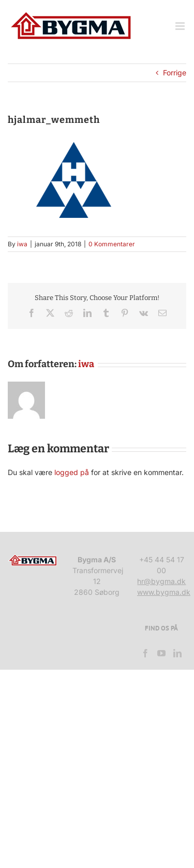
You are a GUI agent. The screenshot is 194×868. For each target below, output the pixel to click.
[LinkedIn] (177, 653)
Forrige (175, 73)
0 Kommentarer (112, 244)
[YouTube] (161, 653)
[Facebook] (145, 653)
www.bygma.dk (164, 592)
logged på (73, 472)
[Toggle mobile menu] (181, 26)
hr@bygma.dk (161, 581)
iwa (22, 244)
